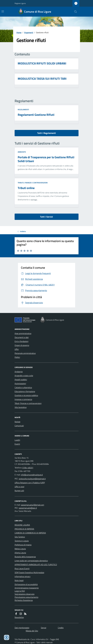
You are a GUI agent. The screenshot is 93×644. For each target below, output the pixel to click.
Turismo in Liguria (22, 541)
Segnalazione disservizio (25, 594)
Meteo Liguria (20, 549)
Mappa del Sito (32, 631)
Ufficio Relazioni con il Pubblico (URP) (30, 483)
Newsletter (19, 617)
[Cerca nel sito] (74, 12)
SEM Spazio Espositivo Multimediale (29, 572)
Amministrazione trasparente (27, 588)
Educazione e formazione (25, 391)
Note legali (19, 580)
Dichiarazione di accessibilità (26, 584)
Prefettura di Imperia (23, 545)
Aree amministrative (23, 333)
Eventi (17, 444)
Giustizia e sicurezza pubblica (26, 395)
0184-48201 (28, 468)
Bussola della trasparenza (25, 557)
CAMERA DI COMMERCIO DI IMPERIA (30, 533)
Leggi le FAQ (20, 591)
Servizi (44, 628)
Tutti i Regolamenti (47, 133)
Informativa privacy (23, 576)
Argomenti (29, 32)
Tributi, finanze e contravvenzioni (33, 183)
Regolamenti (23, 110)
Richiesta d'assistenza (24, 600)
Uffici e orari (19, 487)
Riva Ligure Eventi (22, 569)
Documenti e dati (22, 337)
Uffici (17, 349)
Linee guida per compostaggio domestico (31, 561)
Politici (17, 357)
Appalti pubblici (21, 380)
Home (19, 32)
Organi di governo (22, 345)
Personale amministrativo (25, 353)
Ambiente (22, 152)
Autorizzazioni (20, 383)
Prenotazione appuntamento (26, 597)
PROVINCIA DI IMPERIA (24, 529)
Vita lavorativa (21, 407)
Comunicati (19, 426)
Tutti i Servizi (46, 217)
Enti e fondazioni (21, 341)
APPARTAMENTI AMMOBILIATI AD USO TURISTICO (36, 565)
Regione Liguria (20, 3)
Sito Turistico (20, 537)
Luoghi (17, 440)
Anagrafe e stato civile (24, 376)
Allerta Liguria (20, 553)
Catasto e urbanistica (23, 387)
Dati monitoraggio (22, 628)
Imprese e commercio (23, 399)
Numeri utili (19, 491)
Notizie (17, 422)
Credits (61, 628)
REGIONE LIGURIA (22, 525)
